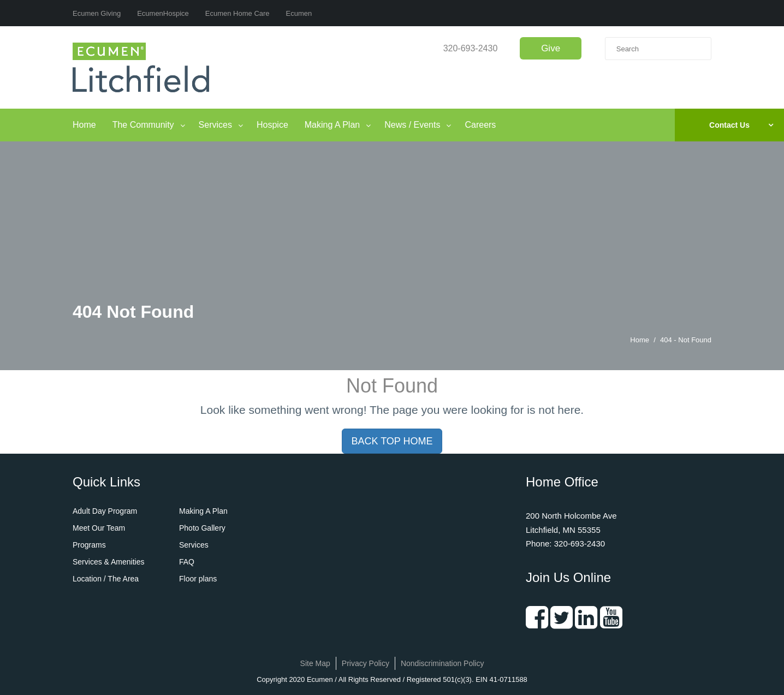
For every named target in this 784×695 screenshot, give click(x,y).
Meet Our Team (99, 528)
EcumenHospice (163, 13)
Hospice (272, 125)
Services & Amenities (109, 562)
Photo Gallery (202, 528)
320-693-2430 (471, 48)
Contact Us (729, 125)
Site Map (315, 663)
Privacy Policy (366, 663)
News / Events (412, 125)
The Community (143, 125)
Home (84, 125)
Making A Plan (332, 125)
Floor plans (198, 579)
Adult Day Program (105, 511)
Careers (480, 125)
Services (215, 125)
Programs (89, 545)
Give (551, 48)
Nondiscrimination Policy (443, 663)
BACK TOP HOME (392, 441)
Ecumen (299, 13)
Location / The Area (106, 579)
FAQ (187, 562)
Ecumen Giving (97, 13)
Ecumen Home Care (237, 13)
